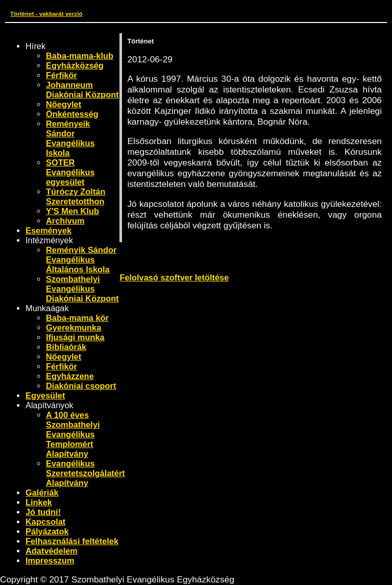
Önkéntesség (72, 114)
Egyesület (45, 395)
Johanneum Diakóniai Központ (82, 90)
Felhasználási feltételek (72, 541)
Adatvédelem (52, 551)
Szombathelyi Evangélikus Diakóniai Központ (82, 289)
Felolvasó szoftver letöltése (174, 277)
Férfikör (62, 75)
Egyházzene (70, 376)
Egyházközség (75, 65)
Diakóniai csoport (81, 386)
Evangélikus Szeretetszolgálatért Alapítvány (85, 473)
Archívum (65, 221)
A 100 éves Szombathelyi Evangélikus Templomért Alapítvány (73, 434)
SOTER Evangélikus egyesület (70, 172)
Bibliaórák (66, 347)
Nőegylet (64, 104)
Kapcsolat (45, 522)
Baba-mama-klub (80, 56)
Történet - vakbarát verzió (46, 14)
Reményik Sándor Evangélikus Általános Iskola (81, 260)
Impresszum (50, 560)
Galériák (42, 493)
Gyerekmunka (73, 327)
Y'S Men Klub (72, 211)
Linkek (39, 502)
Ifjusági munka (75, 337)
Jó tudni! (43, 512)
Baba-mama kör (77, 318)
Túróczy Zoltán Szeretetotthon (76, 196)
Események (48, 230)
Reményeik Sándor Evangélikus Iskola (70, 138)
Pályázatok (47, 531)
